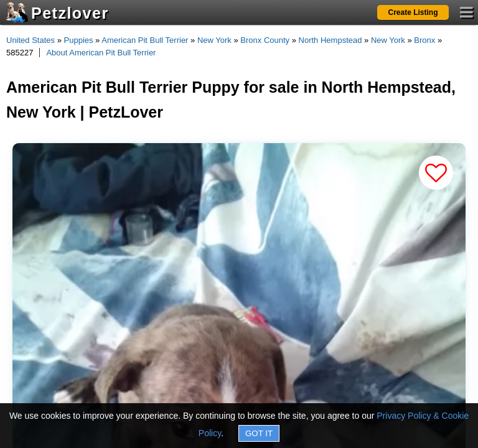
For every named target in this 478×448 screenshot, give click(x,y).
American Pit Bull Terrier (145, 40)
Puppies (79, 40)
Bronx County (265, 40)
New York (214, 40)
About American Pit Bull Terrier (101, 53)
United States (30, 40)
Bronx (424, 40)
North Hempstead (330, 40)
